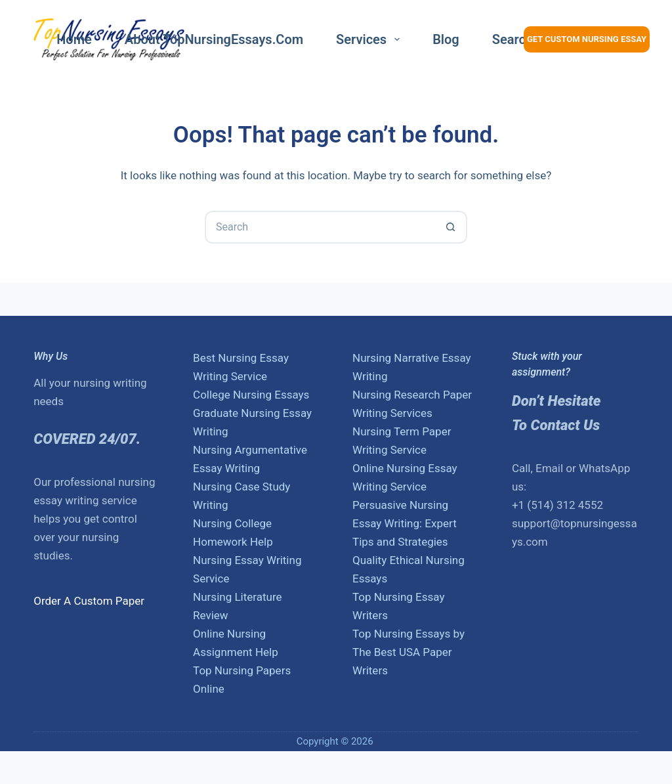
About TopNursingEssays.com (214, 39)
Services (370, 39)
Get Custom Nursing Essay (587, 39)
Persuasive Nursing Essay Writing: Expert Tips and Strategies (405, 523)
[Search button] (451, 227)
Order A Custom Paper (89, 601)
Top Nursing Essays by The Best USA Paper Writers (409, 652)
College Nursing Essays (251, 395)
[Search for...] (320, 227)
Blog (446, 39)
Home (74, 39)
